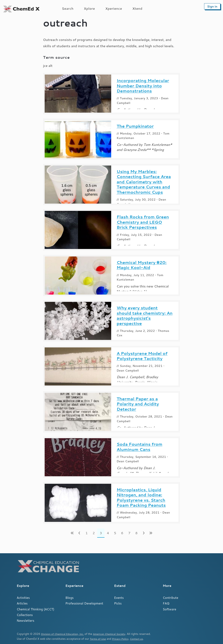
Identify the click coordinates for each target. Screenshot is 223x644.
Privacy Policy (122, 639)
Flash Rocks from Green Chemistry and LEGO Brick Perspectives (143, 222)
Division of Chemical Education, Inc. (64, 634)
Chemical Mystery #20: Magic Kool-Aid (142, 265)
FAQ (166, 603)
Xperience (114, 8)
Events (119, 598)
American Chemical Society (113, 634)
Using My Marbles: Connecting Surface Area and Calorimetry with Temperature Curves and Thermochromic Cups (144, 182)
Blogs (69, 598)
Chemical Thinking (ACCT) (35, 609)
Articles (22, 603)
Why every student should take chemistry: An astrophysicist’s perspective (145, 316)
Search (68, 8)
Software (169, 609)
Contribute (170, 598)
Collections (25, 615)
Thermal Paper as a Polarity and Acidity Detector (138, 404)
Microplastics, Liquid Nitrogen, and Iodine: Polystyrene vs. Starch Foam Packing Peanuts (141, 498)
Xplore (89, 8)
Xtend (137, 8)
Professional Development (84, 603)
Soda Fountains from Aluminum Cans (140, 447)
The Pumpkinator (135, 126)
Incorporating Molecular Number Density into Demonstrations (143, 86)
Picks (118, 603)
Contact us (139, 639)
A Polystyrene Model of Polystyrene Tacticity (142, 356)
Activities (23, 598)
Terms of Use (98, 639)
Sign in (212, 6)
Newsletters (25, 621)
